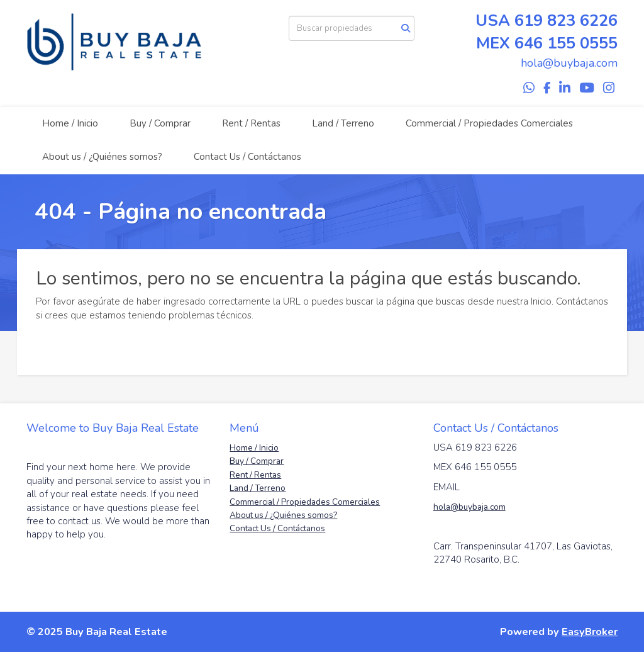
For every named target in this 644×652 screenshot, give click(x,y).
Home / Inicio (70, 123)
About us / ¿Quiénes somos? (102, 157)
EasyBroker (590, 632)
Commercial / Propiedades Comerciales (489, 123)
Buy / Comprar (160, 123)
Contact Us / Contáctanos (247, 157)
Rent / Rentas (251, 123)
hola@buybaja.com (469, 507)
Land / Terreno (343, 123)
